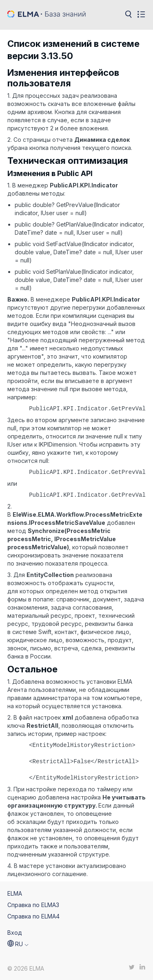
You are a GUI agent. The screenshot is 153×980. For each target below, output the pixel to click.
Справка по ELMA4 (33, 916)
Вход (15, 933)
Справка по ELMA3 (33, 905)
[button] (18, 944)
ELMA (15, 893)
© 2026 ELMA (26, 968)
